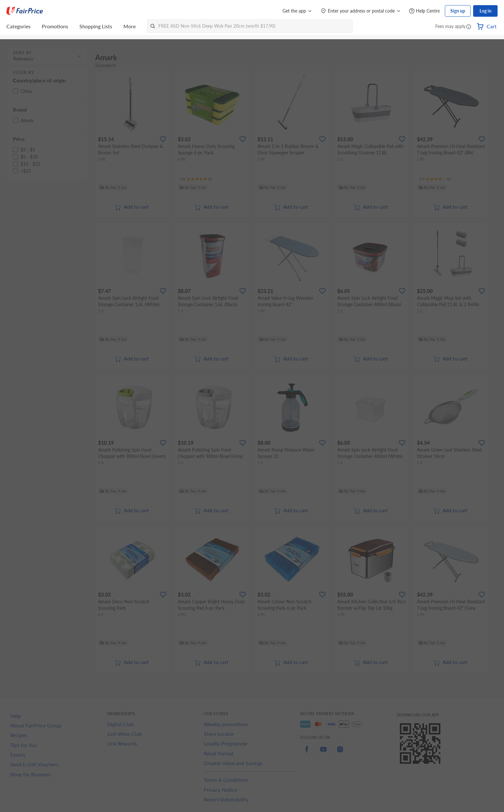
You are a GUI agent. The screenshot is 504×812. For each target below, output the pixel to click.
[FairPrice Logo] (25, 11)
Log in (486, 11)
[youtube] (323, 753)
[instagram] (340, 753)
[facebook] (307, 753)
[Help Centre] (424, 11)
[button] (469, 27)
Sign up (458, 11)
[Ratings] (196, 179)
